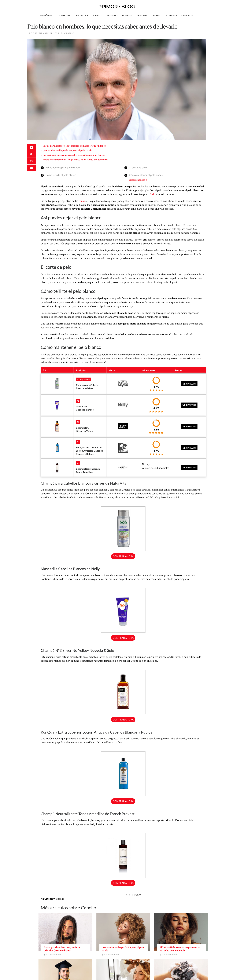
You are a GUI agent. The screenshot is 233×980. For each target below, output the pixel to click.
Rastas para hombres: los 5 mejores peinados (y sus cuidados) (75, 146)
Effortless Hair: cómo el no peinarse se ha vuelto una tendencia (75, 159)
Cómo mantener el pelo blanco (146, 175)
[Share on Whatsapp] (32, 162)
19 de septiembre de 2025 (43, 33)
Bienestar (142, 15)
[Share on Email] (32, 169)
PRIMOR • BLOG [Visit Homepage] (116, 7)
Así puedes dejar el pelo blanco (63, 168)
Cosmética (46, 15)
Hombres (127, 15)
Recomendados (137, 180)
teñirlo (151, 194)
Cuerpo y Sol (64, 15)
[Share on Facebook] (32, 148)
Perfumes (112, 15)
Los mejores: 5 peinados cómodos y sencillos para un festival (74, 155)
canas (82, 201)
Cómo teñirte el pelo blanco (61, 175)
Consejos (172, 15)
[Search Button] (213, 15)
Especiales (187, 15)
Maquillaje (82, 15)
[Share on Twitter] (32, 155)
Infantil (157, 15)
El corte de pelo (138, 168)
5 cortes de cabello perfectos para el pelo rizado (67, 150)
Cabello (98, 15)
